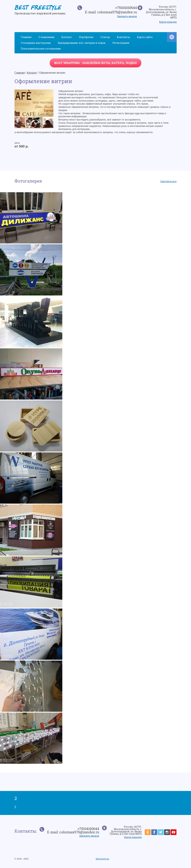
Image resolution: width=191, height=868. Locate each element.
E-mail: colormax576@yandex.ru (111, 12)
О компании (47, 37)
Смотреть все (168, 181)
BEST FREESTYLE (38, 8)
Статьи (105, 37)
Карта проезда (168, 22)
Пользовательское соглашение (41, 48)
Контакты (123, 37)
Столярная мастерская (36, 43)
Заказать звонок (127, 16)
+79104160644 (126, 8)
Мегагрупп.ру (103, 859)
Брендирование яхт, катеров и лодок (82, 43)
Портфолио (86, 37)
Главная (26, 37)
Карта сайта (145, 37)
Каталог (67, 37)
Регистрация (121, 43)
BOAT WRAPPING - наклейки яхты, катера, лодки (95, 63)
